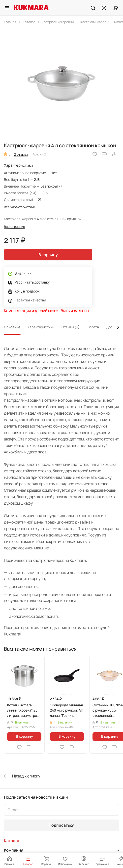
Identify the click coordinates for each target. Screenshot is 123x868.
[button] (58, 134)
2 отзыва (21, 154)
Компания (14, 850)
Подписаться (61, 825)
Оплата (93, 327)
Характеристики (41, 327)
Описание (12, 327)
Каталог (12, 841)
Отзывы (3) (71, 327)
